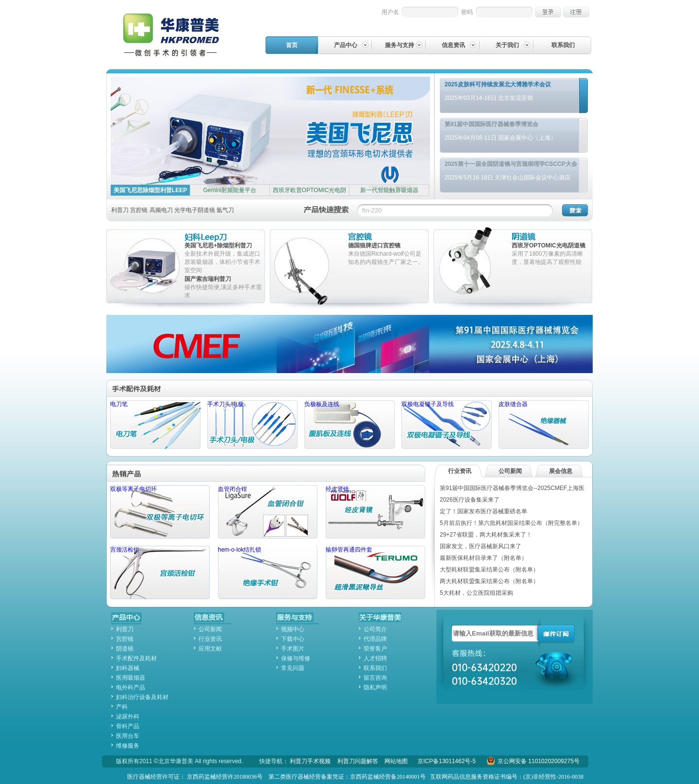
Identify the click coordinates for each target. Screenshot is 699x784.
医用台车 (128, 736)
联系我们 (563, 45)
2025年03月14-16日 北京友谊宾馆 (489, 98)
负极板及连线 (349, 425)
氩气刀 (225, 210)
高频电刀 (161, 210)
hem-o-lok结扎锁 (268, 572)
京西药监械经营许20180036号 (225, 777)
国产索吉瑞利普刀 (208, 279)
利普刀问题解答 (358, 761)
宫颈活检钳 (160, 572)
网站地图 (396, 761)
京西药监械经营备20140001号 (388, 777)
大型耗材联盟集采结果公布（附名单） (489, 570)
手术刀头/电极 (252, 425)
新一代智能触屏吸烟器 (389, 190)
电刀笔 (155, 425)
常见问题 (293, 668)
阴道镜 (550, 237)
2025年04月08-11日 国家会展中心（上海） (500, 138)
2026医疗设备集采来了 (470, 500)
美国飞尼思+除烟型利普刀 (218, 245)
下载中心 (293, 639)
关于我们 (507, 45)
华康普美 (179, 34)
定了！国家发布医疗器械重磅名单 (483, 511)
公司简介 (375, 629)
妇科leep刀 (223, 237)
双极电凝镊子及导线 (447, 425)
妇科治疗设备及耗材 (142, 697)
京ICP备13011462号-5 (447, 761)
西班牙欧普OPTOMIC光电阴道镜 (310, 196)
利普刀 (120, 210)
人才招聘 (375, 658)
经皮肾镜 (375, 512)
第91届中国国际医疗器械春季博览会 (491, 124)
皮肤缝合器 (544, 425)
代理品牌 (375, 639)
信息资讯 (453, 45)
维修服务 (128, 746)
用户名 (390, 12)
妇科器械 (128, 668)
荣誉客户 (375, 649)
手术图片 (293, 649)
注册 (576, 12)
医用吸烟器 (131, 678)
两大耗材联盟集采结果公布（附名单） (489, 581)
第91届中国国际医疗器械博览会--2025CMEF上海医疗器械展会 (349, 344)
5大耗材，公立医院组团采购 (476, 593)
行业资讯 (460, 471)
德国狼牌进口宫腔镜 (374, 245)
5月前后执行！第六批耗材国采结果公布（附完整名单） (511, 523)
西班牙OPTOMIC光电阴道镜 (549, 245)
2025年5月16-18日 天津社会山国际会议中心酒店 (508, 178)
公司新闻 (510, 471)
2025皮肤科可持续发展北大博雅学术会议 (498, 84)
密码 (467, 12)
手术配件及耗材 (160, 388)
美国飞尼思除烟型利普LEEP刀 (150, 196)
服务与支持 (399, 45)
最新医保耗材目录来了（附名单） (483, 558)
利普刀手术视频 (310, 761)
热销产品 (160, 473)
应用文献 (210, 649)
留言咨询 (375, 678)
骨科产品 (128, 726)
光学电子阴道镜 (195, 210)
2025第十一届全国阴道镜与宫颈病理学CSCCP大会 (511, 164)
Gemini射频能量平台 (230, 190)
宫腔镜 (139, 210)
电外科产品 (131, 687)
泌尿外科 (128, 717)
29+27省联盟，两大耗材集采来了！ (486, 535)
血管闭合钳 (268, 512)
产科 (122, 707)
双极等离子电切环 (160, 512)
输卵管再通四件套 (375, 572)
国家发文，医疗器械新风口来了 (481, 546)
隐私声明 (375, 687)
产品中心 (346, 45)
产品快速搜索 (326, 209)
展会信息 (561, 471)
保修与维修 (296, 658)
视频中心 (293, 629)
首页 (292, 45)
